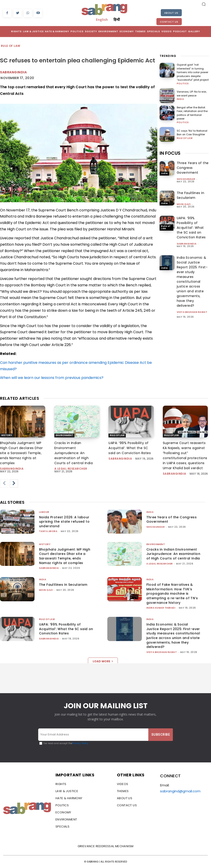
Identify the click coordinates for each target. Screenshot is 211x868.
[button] (204, 4)
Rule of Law (11, 46)
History (7, 435)
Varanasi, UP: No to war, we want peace (192, 94)
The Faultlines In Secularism (191, 195)
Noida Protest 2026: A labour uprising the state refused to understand (64, 522)
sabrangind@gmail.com (180, 791)
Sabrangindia (13, 72)
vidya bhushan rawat (192, 312)
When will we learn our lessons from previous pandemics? (52, 378)
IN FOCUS (170, 153)
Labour (44, 512)
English (102, 19)
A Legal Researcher (71, 469)
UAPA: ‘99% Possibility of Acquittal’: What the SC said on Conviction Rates (191, 228)
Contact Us (169, 22)
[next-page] (14, 483)
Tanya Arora (48, 531)
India (180, 99)
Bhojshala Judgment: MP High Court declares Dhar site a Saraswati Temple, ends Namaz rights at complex (21, 453)
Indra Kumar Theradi (161, 608)
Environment (64, 435)
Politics (183, 84)
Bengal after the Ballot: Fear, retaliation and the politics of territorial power (192, 113)
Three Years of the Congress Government (172, 519)
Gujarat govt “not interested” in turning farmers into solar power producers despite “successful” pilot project (193, 72)
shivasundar (186, 179)
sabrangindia (187, 244)
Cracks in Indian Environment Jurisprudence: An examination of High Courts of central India (74, 453)
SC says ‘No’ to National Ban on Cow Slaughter (192, 133)
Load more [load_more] (103, 661)
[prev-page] (4, 483)
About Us (171, 13)
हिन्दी (117, 19)
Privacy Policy (80, 743)
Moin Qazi (184, 204)
